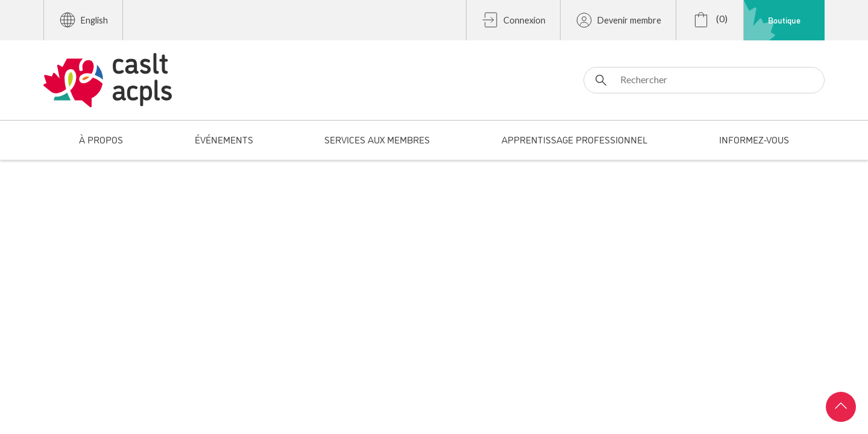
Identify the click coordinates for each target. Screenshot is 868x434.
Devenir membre (618, 20)
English (83, 20)
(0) (710, 20)
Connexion (513, 20)
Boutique (784, 20)
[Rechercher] (704, 80)
